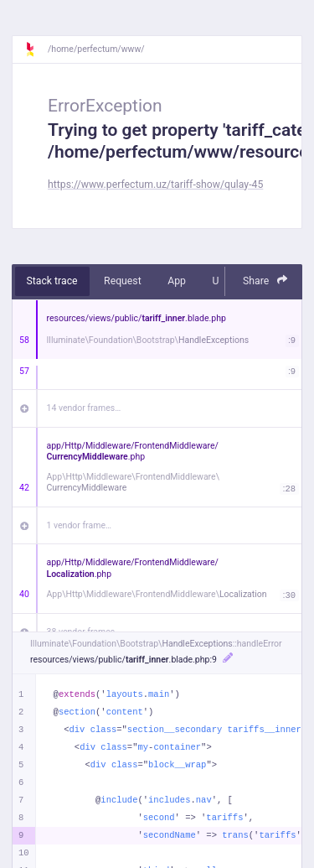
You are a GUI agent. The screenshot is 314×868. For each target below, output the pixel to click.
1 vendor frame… (79, 525)
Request (123, 281)
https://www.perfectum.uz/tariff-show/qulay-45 (155, 185)
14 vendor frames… (84, 408)
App (177, 281)
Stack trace (52, 281)
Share (265, 281)
